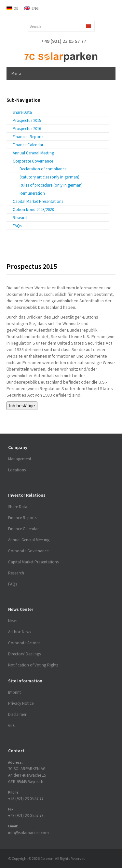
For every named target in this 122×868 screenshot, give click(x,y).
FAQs (17, 226)
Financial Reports (28, 137)
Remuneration (32, 193)
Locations (17, 470)
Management (20, 459)
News (13, 621)
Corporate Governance (33, 161)
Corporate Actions (24, 643)
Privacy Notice (21, 703)
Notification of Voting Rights (33, 665)
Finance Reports (22, 518)
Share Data (22, 112)
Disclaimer (17, 714)
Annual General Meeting (33, 153)
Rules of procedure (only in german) (51, 185)
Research (21, 218)
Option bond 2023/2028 (33, 210)
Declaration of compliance (43, 169)
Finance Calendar (28, 145)
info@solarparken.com (28, 833)
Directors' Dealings (24, 654)
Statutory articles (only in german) (49, 177)
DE (16, 8)
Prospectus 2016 (27, 129)
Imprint (14, 692)
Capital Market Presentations (38, 201)
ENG (35, 8)
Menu (16, 73)
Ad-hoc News (20, 632)
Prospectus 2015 (27, 120)
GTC (12, 725)
